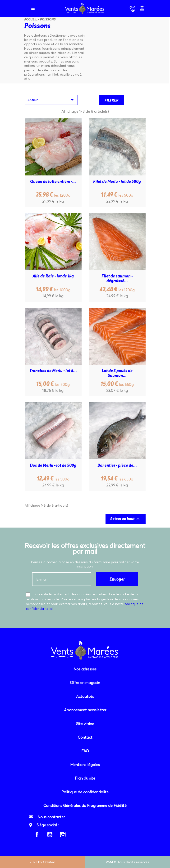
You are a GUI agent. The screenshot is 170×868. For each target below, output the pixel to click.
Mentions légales (85, 765)
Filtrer (112, 100)
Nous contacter (51, 817)
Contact (85, 737)
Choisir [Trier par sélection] (51, 100)
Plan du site (85, 778)
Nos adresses (85, 669)
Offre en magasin (85, 683)
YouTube (50, 834)
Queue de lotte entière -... (53, 182)
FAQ (85, 751)
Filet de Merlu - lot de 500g (117, 182)
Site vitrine (85, 724)
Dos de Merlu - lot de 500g (53, 465)
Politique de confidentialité (85, 792)
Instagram (63, 834)
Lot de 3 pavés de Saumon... (117, 373)
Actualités (85, 696)
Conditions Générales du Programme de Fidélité (85, 805)
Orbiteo (49, 862)
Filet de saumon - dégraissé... (117, 278)
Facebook (37, 834)
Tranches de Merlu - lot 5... (53, 371)
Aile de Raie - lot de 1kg (53, 276)
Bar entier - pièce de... (117, 465)
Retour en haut (126, 519)
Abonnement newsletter (85, 710)
